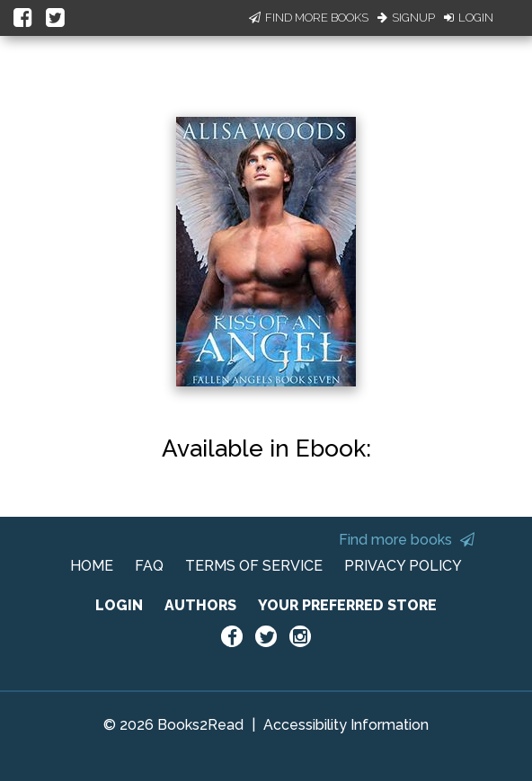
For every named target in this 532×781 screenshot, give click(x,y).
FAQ (149, 566)
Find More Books (309, 18)
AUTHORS (200, 605)
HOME (92, 566)
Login (469, 18)
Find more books (407, 540)
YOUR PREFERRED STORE (347, 605)
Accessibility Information (346, 725)
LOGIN (119, 605)
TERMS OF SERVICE (254, 566)
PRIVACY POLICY (403, 566)
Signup (406, 18)
